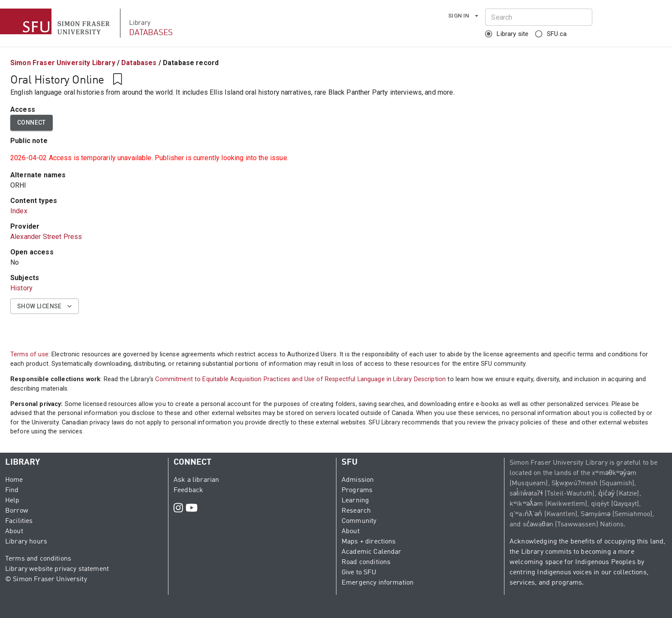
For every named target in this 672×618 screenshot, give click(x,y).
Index (19, 211)
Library (139, 23)
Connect (31, 123)
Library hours (26, 542)
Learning (355, 501)
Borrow (17, 511)
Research (356, 511)
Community (359, 521)
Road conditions (366, 562)
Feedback (188, 490)
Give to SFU (359, 573)
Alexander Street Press (46, 237)
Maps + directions (369, 542)
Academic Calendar (372, 552)
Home (14, 480)
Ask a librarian (196, 480)
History (21, 288)
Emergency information (378, 583)
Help (12, 501)
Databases (139, 63)
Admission (358, 480)
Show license (45, 306)
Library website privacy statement (57, 569)
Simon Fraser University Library (63, 63)
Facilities (19, 521)
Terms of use (29, 354)
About (14, 531)
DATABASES (151, 33)
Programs (357, 490)
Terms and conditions (38, 559)
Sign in (464, 16)
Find (12, 490)
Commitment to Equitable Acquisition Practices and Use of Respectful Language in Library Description (300, 379)
